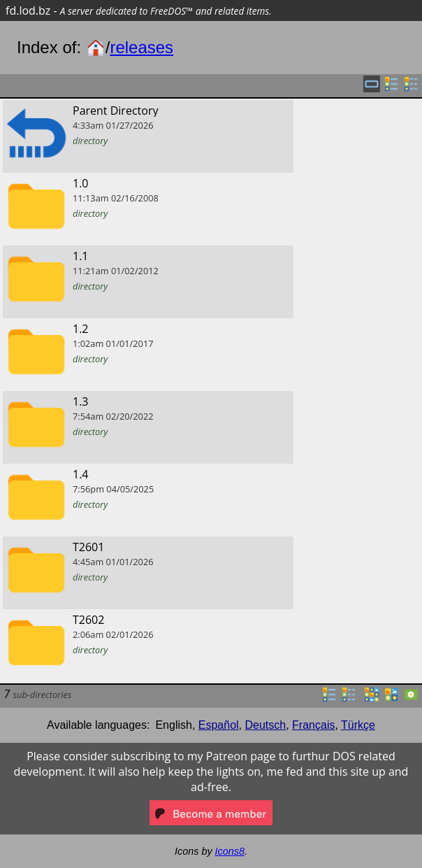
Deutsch (266, 725)
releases (141, 47)
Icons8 (230, 851)
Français (313, 725)
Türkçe (358, 725)
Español (219, 725)
